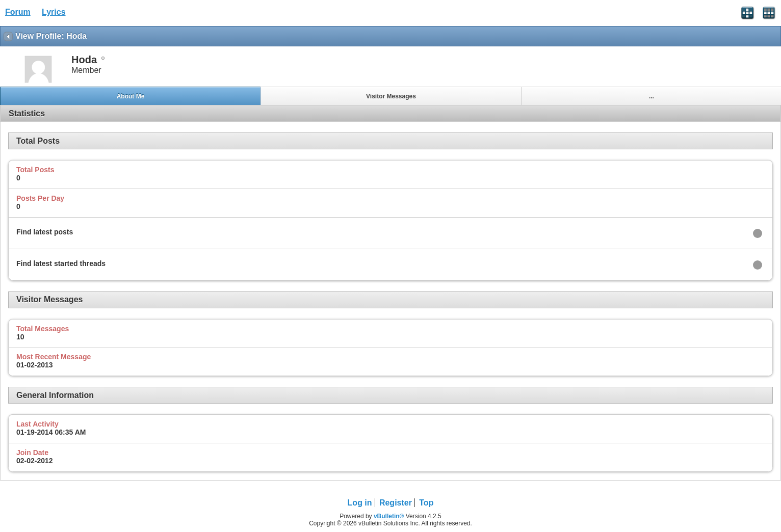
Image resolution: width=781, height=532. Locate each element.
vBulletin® (389, 516)
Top (426, 503)
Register (396, 503)
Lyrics (54, 12)
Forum (18, 12)
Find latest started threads (61, 263)
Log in (360, 503)
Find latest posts (45, 232)
